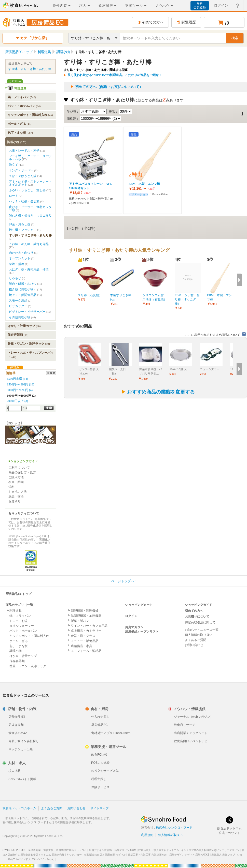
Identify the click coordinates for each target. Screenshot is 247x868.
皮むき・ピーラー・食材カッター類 (30, 208)
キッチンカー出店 (21, 749)
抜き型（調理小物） (25, 289)
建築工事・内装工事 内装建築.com (147, 855)
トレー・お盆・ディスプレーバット (31, 355)
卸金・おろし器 (22, 224)
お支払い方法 (18, 492)
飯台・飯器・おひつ (25, 284)
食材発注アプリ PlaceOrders (111, 733)
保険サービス (100, 787)
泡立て (16, 165)
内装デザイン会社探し (24, 741)
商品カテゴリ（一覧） (21, 605)
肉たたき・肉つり (23, 253)
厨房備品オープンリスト (142, 632)
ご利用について (19, 468)
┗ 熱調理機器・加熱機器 (84, 616)
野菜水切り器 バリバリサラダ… (150, 371)
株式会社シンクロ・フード (174, 828)
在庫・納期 (16, 482)
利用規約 (147, 835)
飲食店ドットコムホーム (19, 808)
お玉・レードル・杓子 (27, 151)
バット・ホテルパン (24, 106)
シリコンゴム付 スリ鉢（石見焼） (155, 297)
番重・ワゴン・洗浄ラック (29, 344)
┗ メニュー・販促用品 (83, 641)
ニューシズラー (210, 369)
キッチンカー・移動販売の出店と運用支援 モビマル (96, 855)
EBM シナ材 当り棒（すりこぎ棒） (187, 300)
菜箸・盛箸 (19, 264)
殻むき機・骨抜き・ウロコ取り (30, 217)
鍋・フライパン (22, 97)
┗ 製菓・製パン (78, 621)
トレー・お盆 (19, 621)
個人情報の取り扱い (199, 635)
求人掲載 (15, 771)
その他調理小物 (22, 317)
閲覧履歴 (186, 22)
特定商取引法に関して (200, 622)
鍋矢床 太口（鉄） (117, 371)
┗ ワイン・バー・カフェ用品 (87, 626)
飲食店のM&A (18, 733)
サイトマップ (100, 808)
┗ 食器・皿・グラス (81, 636)
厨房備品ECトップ (18, 594)
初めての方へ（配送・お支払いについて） (109, 87)
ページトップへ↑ (123, 581)
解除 (51, 373)
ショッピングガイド (199, 605)
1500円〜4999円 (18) (20, 384)
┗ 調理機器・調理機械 (83, 611)
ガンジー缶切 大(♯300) (89, 371)
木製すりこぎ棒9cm (121, 297)
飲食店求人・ (159, 850)
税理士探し (99, 779)
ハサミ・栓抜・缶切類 (26, 201)
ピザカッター (20, 306)
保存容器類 (18, 335)
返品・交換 (16, 497)
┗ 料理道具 (14, 611)
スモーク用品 (20, 301)
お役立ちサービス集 (105, 771)
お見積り (15, 501)
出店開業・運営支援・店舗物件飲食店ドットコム (59, 850)
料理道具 (20, 88)
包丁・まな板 (20, 133)
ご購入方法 (16, 477)
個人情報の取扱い (170, 835)
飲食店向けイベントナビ (191, 741)
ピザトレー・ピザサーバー (30, 312)
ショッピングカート (139, 605)
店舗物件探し (18, 717)
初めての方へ (150, 22)
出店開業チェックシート (191, 733)
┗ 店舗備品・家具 (80, 646)
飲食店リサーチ (185, 725)
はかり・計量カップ (24, 326)
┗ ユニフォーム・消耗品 (84, 651)
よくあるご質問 (196, 640)
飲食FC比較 (99, 755)
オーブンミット (22, 258)
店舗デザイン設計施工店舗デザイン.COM (113, 850)
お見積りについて (197, 617)
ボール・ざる (19, 124)
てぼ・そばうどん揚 (25, 176)
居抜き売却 (16, 725)
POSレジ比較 (100, 763)
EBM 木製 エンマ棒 (146, 184)
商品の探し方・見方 (22, 472)
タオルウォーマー (22, 626)
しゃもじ (17, 278)
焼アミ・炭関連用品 (25, 295)
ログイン (131, 616)
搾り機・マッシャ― (25, 230)
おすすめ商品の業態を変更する (158, 392)
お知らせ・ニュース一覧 (202, 630)
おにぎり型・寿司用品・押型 (29, 271)
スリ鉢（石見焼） (90, 295)
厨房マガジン (134, 627)
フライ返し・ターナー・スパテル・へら (30, 158)
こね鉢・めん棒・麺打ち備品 (29, 245)
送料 (11, 487)
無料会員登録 (200, 5)
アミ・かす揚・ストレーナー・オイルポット (30, 183)
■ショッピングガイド (23, 461)
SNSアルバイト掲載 (22, 779)
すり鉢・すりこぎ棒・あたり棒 (30, 69)
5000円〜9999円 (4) (20, 390)
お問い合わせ (194, 645)
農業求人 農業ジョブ (223, 855)
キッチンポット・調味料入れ (30, 115)
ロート (16, 196)
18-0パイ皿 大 (178, 369)
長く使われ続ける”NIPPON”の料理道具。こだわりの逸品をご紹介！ (115, 75)
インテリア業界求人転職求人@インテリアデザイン (210, 850)
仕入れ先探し (100, 717)
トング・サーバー (23, 170)
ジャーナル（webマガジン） (194, 717)
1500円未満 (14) (17, 379)
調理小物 (17, 142)
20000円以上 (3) (17, 401)
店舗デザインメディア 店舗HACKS (189, 855)
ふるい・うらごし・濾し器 (30, 190)
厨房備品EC (99, 725)
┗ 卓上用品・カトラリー (84, 631)
